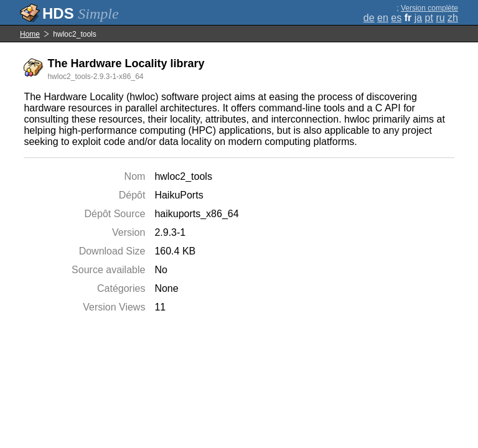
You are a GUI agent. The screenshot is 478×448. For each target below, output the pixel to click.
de (369, 18)
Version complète (429, 8)
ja (418, 18)
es (396, 18)
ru (440, 18)
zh (453, 18)
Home (30, 34)
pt (429, 18)
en (383, 18)
